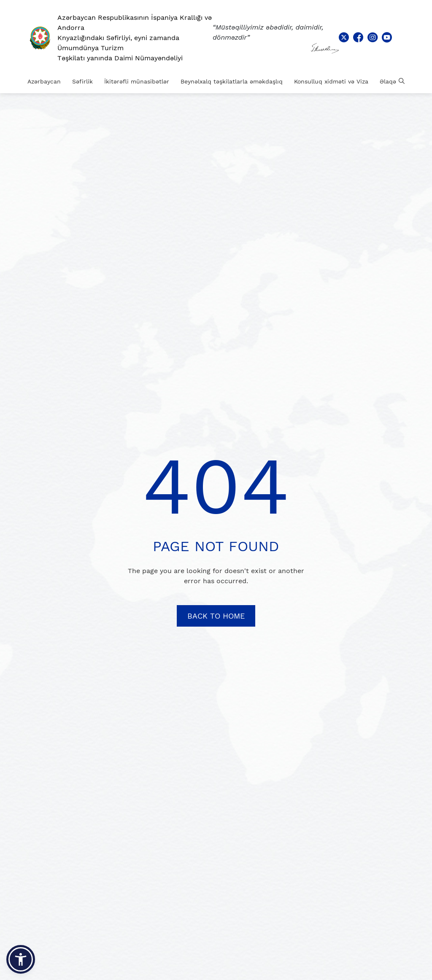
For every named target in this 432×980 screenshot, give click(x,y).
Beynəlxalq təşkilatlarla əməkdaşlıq (232, 81)
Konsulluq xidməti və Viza (331, 81)
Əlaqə (388, 81)
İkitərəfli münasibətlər (137, 81)
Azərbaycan (44, 81)
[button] (21, 959)
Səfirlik (82, 81)
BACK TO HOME (216, 616)
